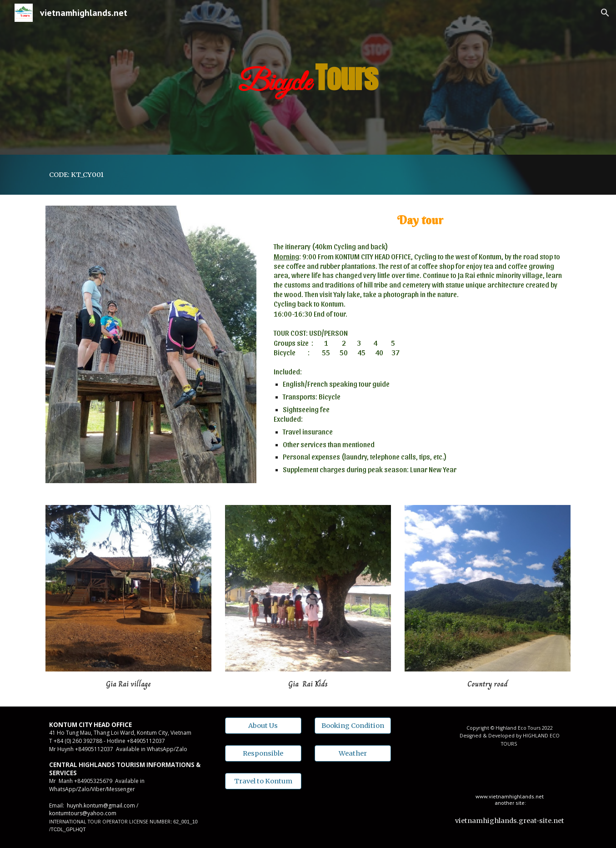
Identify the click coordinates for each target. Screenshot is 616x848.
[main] (308, 77)
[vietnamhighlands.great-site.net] (510, 821)
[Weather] (353, 753)
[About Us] (263, 725)
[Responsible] (263, 753)
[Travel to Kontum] (263, 781)
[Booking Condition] (353, 725)
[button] (605, 13)
